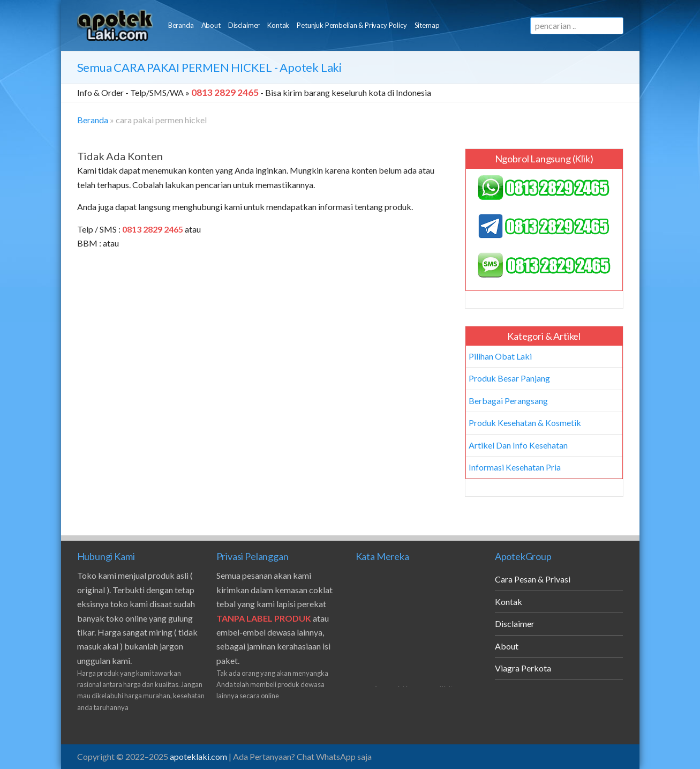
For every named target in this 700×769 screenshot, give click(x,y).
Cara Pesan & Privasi (533, 579)
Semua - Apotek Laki (209, 67)
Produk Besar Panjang (509, 378)
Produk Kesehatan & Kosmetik (525, 423)
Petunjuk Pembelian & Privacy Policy (352, 25)
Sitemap (427, 25)
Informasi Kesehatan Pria (515, 467)
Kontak (278, 25)
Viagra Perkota (523, 668)
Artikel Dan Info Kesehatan (518, 445)
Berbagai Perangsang (508, 401)
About (211, 25)
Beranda (181, 25)
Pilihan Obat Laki (500, 356)
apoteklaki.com (198, 756)
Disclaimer (244, 25)
